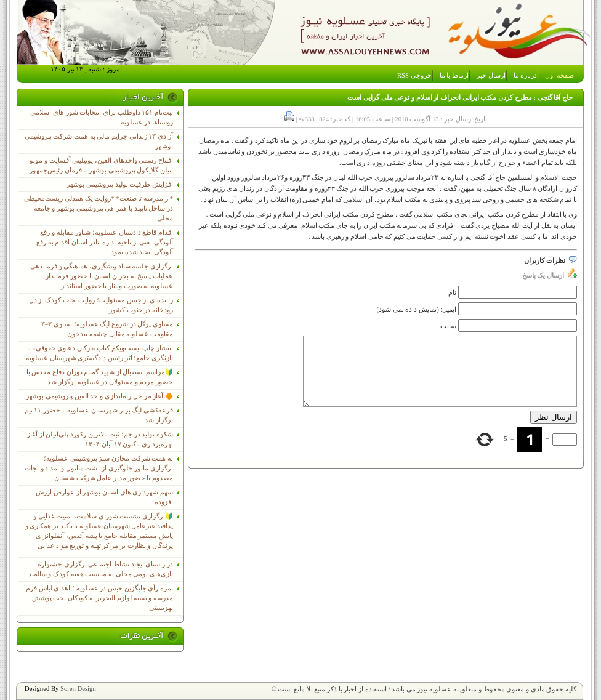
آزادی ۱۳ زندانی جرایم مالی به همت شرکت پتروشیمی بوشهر (99, 141)
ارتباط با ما (454, 75)
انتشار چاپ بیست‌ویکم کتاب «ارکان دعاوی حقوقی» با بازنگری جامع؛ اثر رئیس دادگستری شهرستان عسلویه (99, 353)
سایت (448, 326)
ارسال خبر (491, 75)
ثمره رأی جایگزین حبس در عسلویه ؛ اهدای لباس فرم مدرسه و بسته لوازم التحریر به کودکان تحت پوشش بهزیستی (99, 598)
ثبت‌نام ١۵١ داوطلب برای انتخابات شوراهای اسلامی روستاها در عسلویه (102, 117)
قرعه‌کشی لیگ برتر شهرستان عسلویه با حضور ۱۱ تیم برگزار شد (99, 415)
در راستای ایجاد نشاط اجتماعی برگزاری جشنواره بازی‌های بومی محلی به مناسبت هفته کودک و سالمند (101, 569)
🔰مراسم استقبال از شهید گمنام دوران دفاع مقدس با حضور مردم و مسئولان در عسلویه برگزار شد (100, 377)
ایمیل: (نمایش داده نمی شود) (417, 309)
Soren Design (78, 689)
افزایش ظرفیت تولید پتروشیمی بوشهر (120, 184)
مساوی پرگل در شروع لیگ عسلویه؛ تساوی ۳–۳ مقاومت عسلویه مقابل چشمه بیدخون (107, 329)
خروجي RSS (414, 75)
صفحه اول (559, 75)
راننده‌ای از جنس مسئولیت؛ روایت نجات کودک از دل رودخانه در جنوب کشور (101, 305)
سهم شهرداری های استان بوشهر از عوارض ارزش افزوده (104, 497)
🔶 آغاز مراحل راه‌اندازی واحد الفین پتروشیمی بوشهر (99, 396)
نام (452, 293)
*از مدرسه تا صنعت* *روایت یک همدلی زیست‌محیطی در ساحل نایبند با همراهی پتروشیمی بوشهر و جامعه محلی (99, 208)
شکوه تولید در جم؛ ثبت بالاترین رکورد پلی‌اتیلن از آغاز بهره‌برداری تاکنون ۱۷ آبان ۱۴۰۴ (100, 439)
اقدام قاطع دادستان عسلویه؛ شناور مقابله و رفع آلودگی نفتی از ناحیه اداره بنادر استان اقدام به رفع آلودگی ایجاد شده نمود (105, 242)
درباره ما (526, 75)
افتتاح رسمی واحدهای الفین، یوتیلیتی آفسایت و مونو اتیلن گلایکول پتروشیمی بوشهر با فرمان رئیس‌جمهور (101, 165)
